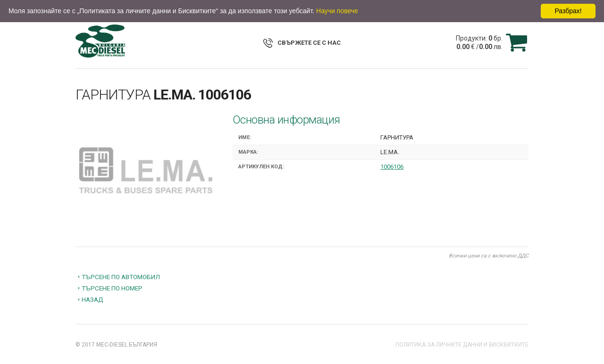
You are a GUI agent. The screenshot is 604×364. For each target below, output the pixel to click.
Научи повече (337, 11)
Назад (92, 299)
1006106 (392, 167)
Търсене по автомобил (121, 277)
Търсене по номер (112, 288)
